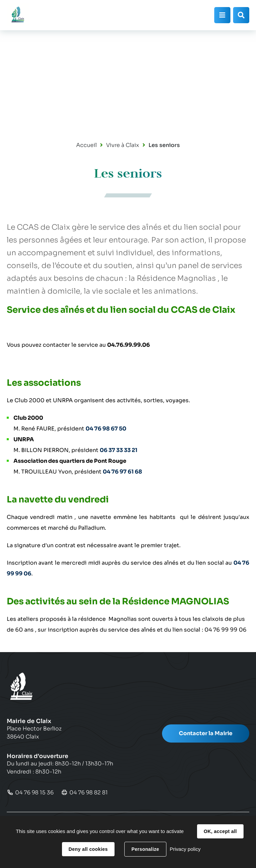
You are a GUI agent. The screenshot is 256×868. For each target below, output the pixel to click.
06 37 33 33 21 (119, 450)
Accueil (86, 145)
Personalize (145, 849)
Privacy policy (185, 849)
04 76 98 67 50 (106, 429)
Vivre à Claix (123, 145)
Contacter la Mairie (206, 733)
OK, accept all (220, 831)
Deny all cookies (88, 849)
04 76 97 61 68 (122, 472)
